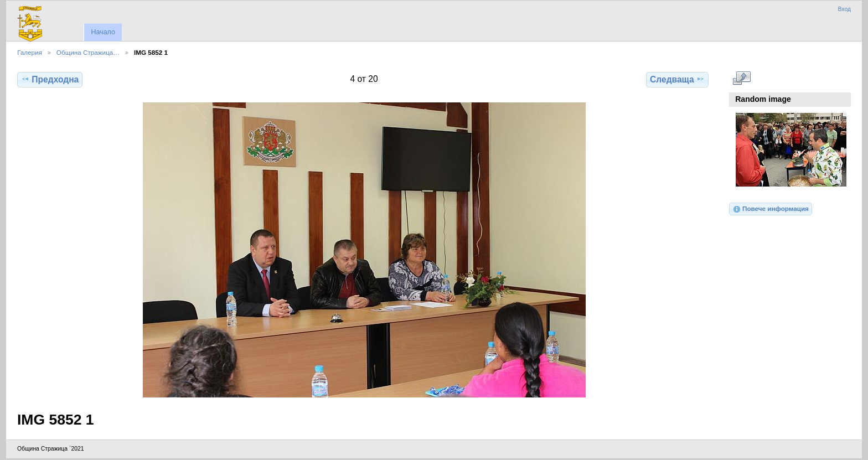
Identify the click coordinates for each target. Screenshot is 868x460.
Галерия (30, 52)
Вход (844, 9)
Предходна (50, 79)
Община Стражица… (88, 52)
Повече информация (771, 209)
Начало (103, 32)
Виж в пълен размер (742, 78)
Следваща (677, 79)
